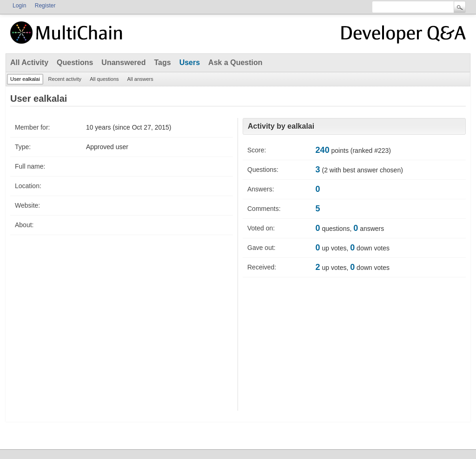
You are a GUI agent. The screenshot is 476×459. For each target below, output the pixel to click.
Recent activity (65, 79)
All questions (104, 79)
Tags (162, 62)
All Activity (29, 62)
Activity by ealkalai (281, 126)
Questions (75, 62)
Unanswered (123, 62)
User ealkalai (25, 79)
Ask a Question (235, 62)
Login (19, 6)
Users (190, 62)
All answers (140, 79)
